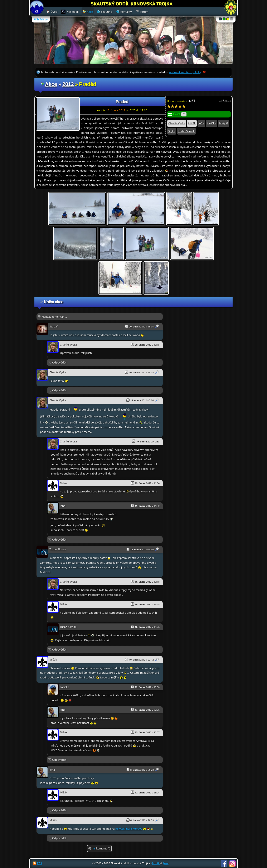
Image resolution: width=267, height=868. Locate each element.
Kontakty (126, 12)
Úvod (54, 12)
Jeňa (201, 123)
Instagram (232, 864)
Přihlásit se (41, 19)
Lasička (212, 123)
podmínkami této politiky (185, 72)
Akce (51, 84)
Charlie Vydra (177, 123)
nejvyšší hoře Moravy (129, 829)
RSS (39, 863)
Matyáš (224, 123)
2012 (68, 84)
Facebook (224, 864)
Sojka (172, 131)
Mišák (192, 123)
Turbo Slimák (186, 131)
